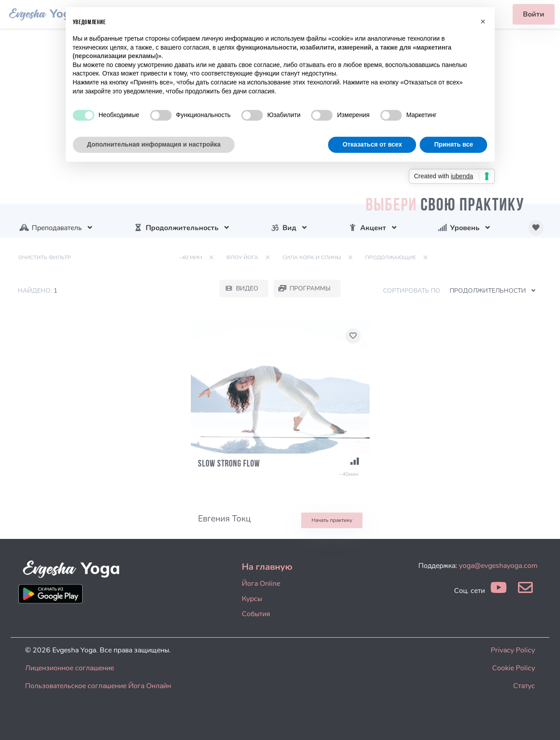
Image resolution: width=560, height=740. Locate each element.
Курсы (252, 599)
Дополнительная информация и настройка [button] (154, 144)
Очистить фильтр (45, 257)
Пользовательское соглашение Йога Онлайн (98, 686)
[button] (483, 21)
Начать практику (332, 520)
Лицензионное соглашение (69, 668)
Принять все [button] (453, 144)
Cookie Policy (514, 668)
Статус (524, 686)
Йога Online (261, 584)
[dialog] (543, 722)
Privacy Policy (513, 650)
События (256, 614)
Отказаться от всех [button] (372, 144)
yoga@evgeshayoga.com (498, 566)
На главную (267, 567)
